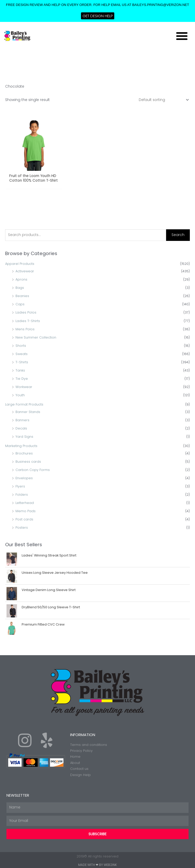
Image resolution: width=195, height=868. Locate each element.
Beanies (22, 296)
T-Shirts (22, 362)
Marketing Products (21, 446)
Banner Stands (28, 412)
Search (178, 235)
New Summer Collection (36, 337)
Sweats (22, 354)
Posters (22, 528)
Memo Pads (26, 511)
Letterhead (25, 503)
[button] (182, 36)
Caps (20, 304)
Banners (22, 420)
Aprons (21, 279)
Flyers (20, 486)
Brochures (24, 453)
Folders (22, 495)
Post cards (24, 519)
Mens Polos (25, 329)
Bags (20, 288)
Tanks (20, 370)
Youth (20, 395)
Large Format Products (24, 404)
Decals (21, 428)
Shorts (21, 346)
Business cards (28, 462)
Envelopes (24, 478)
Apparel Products (20, 264)
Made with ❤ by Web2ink (98, 865)
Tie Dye (22, 379)
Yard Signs (24, 437)
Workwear (24, 387)
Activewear (25, 271)
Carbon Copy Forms (33, 470)
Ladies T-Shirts (28, 321)
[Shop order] (163, 100)
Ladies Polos (26, 312)
